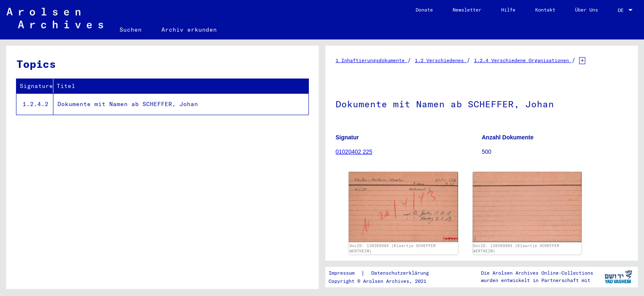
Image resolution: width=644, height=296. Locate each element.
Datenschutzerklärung (400, 273)
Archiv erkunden (189, 30)
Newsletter (467, 10)
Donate (424, 10)
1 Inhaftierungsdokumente (371, 60)
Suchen (131, 30)
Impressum (342, 273)
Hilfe (508, 10)
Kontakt (545, 10)
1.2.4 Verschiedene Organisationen (523, 60)
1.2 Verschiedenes (441, 60)
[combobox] (626, 10)
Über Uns (586, 10)
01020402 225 (354, 152)
